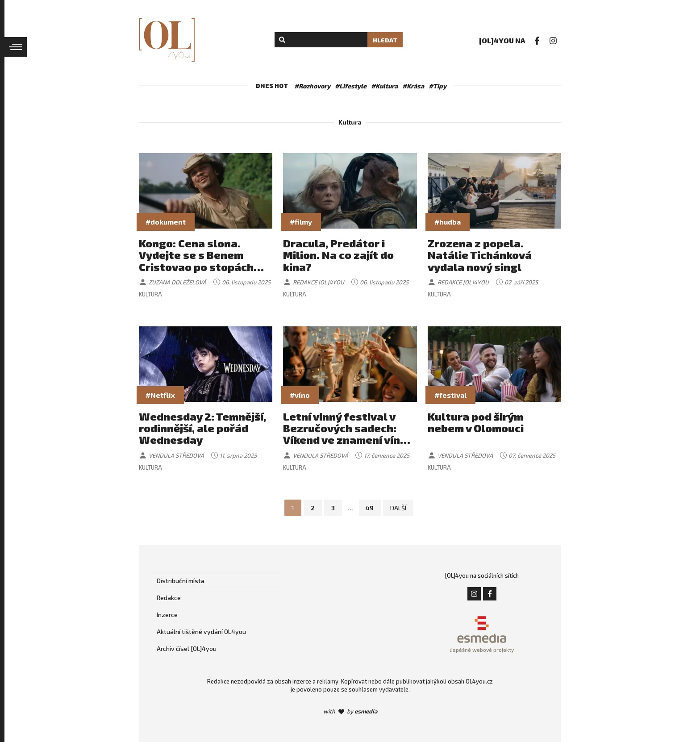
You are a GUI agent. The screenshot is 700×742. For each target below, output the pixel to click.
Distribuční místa (181, 581)
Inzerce (167, 615)
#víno (300, 395)
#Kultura (384, 86)
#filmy (301, 222)
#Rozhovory (312, 86)
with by (350, 711)
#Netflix (160, 395)
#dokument (166, 222)
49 (370, 508)
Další (399, 508)
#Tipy (437, 86)
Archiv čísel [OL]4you (187, 648)
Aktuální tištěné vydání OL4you (201, 632)
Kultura (150, 294)
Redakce (169, 598)
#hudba (448, 222)
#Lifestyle (351, 86)
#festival (450, 395)
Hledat (385, 40)
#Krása (413, 86)
